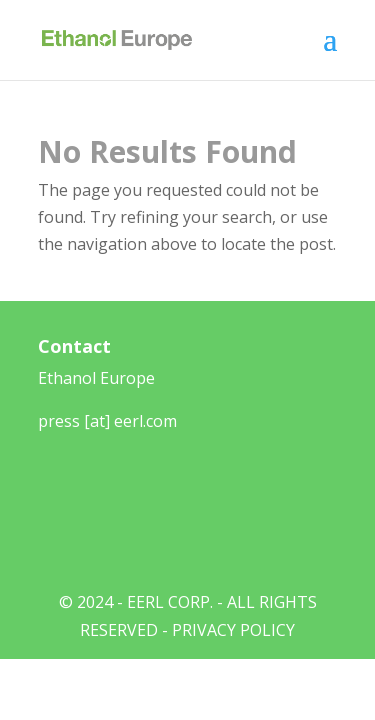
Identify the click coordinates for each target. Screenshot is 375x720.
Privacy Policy (233, 630)
